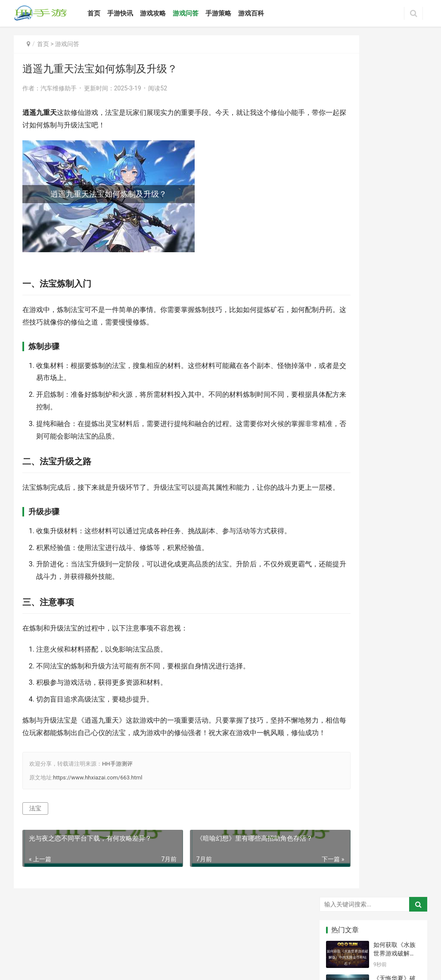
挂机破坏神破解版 (408, 644)
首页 (107, 13)
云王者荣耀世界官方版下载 (408, 669)
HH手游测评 (117, 789)
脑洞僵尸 (374, 720)
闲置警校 (342, 758)
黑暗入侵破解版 (344, 656)
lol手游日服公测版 (376, 733)
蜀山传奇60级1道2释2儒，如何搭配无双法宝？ (397, 356)
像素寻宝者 (376, 745)
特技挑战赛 (408, 707)
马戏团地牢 (344, 796)
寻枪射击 (374, 796)
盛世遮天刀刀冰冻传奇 (408, 733)
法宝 (35, 833)
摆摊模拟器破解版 (408, 796)
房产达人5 (375, 758)
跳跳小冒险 (376, 682)
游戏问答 (199, 13)
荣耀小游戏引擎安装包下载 (376, 669)
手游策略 (232, 13)
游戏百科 (264, 13)
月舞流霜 (342, 695)
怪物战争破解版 (376, 644)
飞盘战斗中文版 (344, 682)
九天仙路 (342, 733)
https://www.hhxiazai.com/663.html (98, 802)
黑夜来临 (342, 783)
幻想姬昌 (374, 783)
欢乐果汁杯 (408, 758)
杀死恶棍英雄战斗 (344, 809)
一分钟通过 (408, 771)
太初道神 (374, 695)
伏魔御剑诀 (408, 682)
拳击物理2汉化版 (376, 771)
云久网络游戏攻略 (333, 945)
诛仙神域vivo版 (408, 720)
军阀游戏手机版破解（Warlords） (408, 783)
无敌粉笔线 (408, 656)
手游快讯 (134, 13)
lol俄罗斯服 (408, 745)
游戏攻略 (166, 13)
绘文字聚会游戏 (344, 644)
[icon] (354, 960)
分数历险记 (344, 707)
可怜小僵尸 (344, 745)
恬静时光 (406, 695)
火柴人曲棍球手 (344, 720)
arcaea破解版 (376, 707)
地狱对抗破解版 (376, 656)
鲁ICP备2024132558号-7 (255, 945)
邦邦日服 (342, 669)
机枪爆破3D (344, 771)
